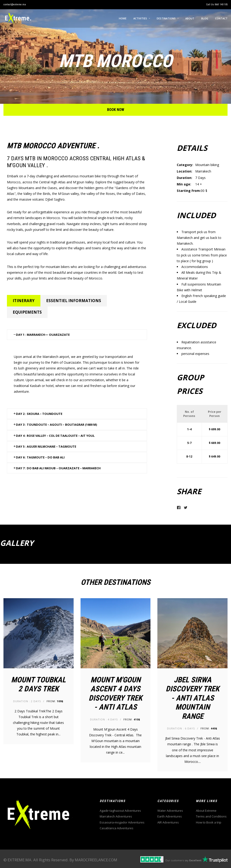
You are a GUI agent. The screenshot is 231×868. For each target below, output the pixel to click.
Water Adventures (170, 811)
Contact (221, 18)
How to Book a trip (209, 822)
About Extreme (206, 811)
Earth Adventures (170, 816)
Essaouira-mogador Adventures (122, 822)
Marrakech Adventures (116, 816)
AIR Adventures (168, 822)
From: (55, 701)
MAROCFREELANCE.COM (96, 860)
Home (123, 18)
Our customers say (183, 860)
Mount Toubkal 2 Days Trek (38, 684)
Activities (140, 18)
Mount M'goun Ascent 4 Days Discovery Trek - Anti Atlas (115, 693)
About (190, 18)
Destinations (166, 18)
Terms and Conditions (211, 816)
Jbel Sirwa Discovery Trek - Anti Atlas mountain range (192, 698)
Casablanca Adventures (117, 828)
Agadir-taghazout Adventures (120, 811)
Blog (205, 18)
